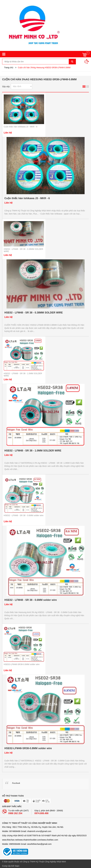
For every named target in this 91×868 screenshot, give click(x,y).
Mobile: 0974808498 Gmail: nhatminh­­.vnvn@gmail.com (27, 831)
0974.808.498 (42, 813)
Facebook (16, 783)
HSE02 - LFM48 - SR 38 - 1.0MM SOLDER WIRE (33, 451)
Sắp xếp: (6, 87)
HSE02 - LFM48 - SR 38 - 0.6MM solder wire (24, 515)
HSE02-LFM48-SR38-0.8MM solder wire (22, 664)
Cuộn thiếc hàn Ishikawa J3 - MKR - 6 (20, 127)
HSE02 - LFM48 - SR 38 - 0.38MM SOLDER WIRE (34, 313)
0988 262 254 (15, 813)
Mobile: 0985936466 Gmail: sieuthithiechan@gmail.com (27, 844)
